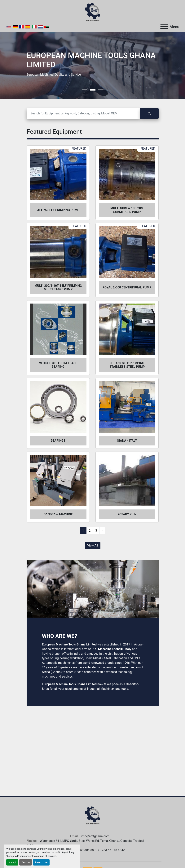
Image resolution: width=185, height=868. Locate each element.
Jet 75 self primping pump (58, 210)
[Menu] (164, 27)
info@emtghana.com (95, 836)
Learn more (41, 862)
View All (93, 545)
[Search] (83, 113)
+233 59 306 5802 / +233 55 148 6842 (98, 850)
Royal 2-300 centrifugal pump (127, 287)
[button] (85, 90)
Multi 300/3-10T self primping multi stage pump (58, 287)
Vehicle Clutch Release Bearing (58, 365)
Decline (26, 862)
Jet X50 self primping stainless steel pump (127, 365)
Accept (12, 862)
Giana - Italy (127, 441)
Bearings (58, 441)
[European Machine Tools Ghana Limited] (93, 816)
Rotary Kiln (127, 514)
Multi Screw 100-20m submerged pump (127, 210)
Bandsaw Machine (58, 514)
